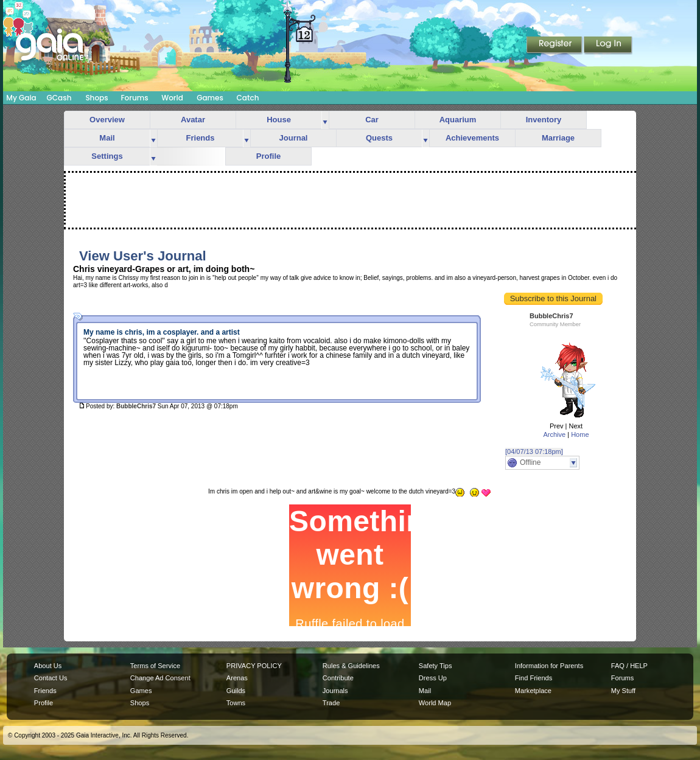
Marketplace (533, 691)
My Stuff (623, 691)
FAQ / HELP (629, 666)
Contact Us (51, 678)
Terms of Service (155, 666)
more (325, 120)
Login (608, 46)
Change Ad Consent (160, 678)
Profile (268, 156)
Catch (248, 98)
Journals (335, 691)
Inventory (544, 120)
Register (555, 46)
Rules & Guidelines (351, 666)
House (279, 120)
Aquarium (458, 120)
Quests (379, 138)
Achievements (472, 138)
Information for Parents (549, 666)
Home (580, 434)
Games (210, 98)
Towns (236, 703)
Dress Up (433, 678)
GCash (59, 98)
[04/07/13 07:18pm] (534, 451)
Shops (96, 98)
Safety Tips (436, 666)
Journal (294, 138)
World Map (435, 703)
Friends (201, 138)
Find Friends (534, 678)
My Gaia (21, 98)
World (172, 98)
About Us (48, 666)
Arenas (237, 678)
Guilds (236, 691)
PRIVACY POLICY (254, 666)
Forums (134, 98)
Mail (107, 138)
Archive (554, 434)
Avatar (193, 120)
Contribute (338, 678)
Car (372, 120)
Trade (331, 703)
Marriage (558, 138)
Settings (107, 156)
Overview (107, 120)
